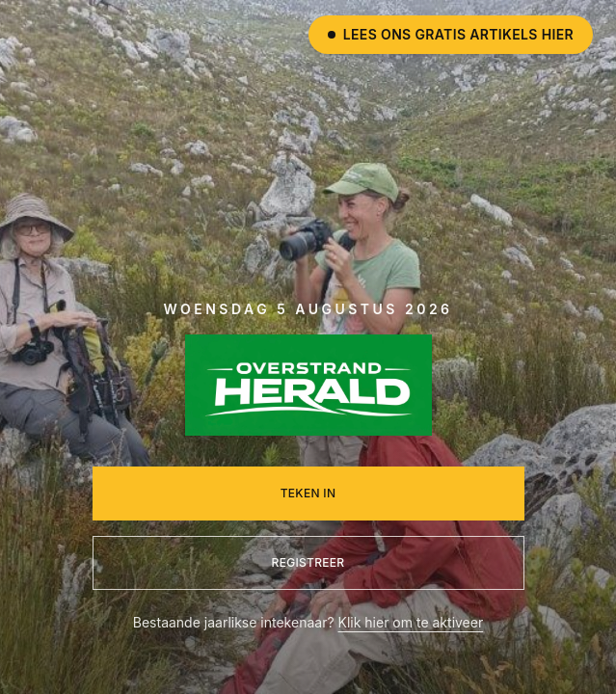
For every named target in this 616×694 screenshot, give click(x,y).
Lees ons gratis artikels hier (451, 34)
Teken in (308, 493)
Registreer (308, 562)
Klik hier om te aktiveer (411, 622)
